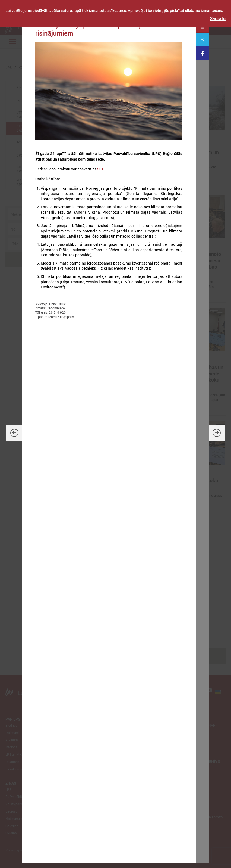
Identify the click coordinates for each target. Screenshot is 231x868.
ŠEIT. (102, 169)
